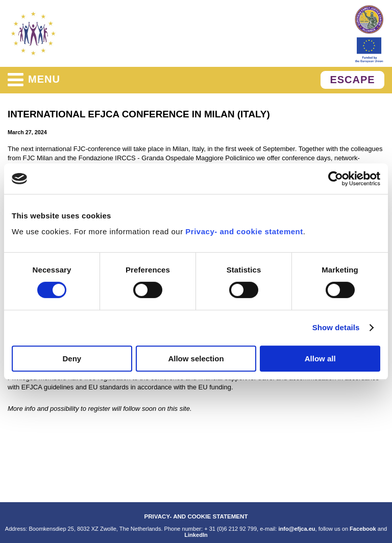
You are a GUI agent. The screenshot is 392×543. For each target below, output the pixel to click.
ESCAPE (352, 80)
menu (34, 80)
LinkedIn (196, 535)
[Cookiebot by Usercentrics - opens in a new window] (336, 179)
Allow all (320, 359)
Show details (336, 327)
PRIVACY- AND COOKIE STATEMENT (196, 516)
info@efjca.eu (297, 529)
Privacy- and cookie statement (244, 231)
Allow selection (196, 359)
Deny (72, 359)
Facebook (363, 529)
